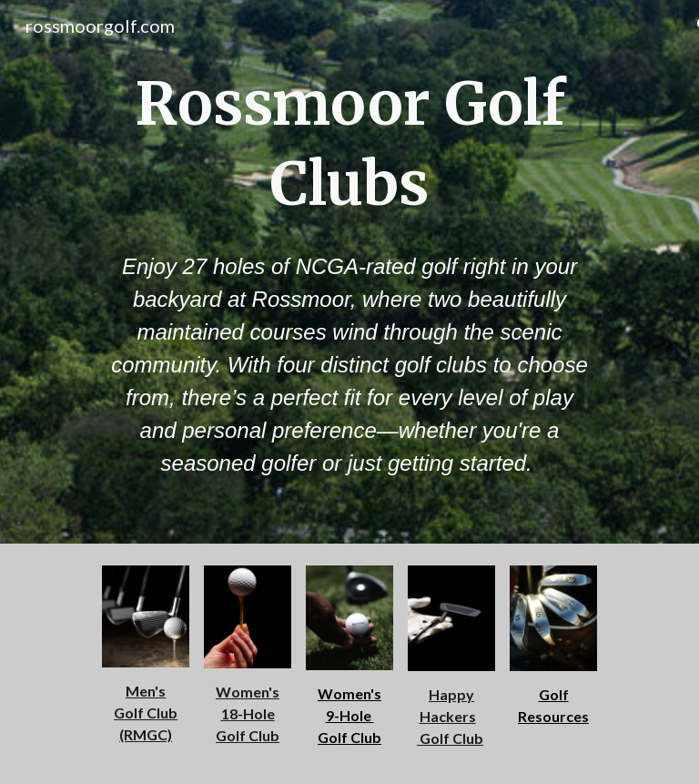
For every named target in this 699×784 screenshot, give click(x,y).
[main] (349, 144)
